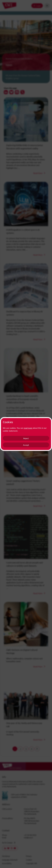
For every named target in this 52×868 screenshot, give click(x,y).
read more (28, 428)
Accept (26, 445)
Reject (26, 438)
